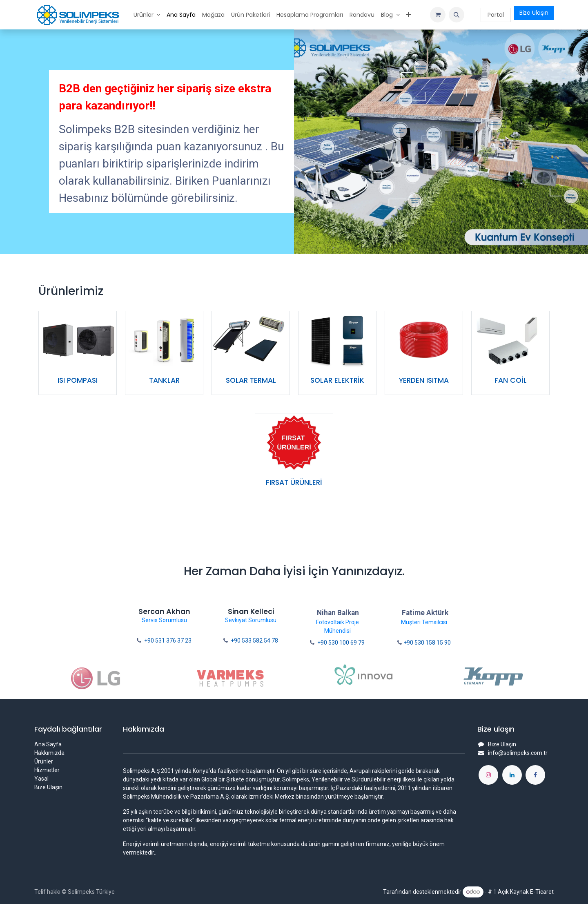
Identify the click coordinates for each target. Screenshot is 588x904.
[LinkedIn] (512, 775)
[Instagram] (488, 775)
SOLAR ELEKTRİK (337, 380)
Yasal (41, 779)
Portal (496, 15)
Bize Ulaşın (534, 13)
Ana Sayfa (48, 744)
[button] (457, 15)
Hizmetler (47, 770)
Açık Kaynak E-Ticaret (526, 892)
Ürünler (44, 761)
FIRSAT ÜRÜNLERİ (294, 482)
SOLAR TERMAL (251, 380)
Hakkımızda (49, 753)
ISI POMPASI (78, 380)
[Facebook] (535, 775)
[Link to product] (78, 340)
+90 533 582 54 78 (254, 641)
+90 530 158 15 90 (427, 643)
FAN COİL (511, 380)
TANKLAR (164, 380)
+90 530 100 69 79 (341, 643)
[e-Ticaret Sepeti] (438, 15)
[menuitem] (147, 15)
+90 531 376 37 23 (168, 641)
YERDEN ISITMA (424, 380)
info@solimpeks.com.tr (518, 753)
